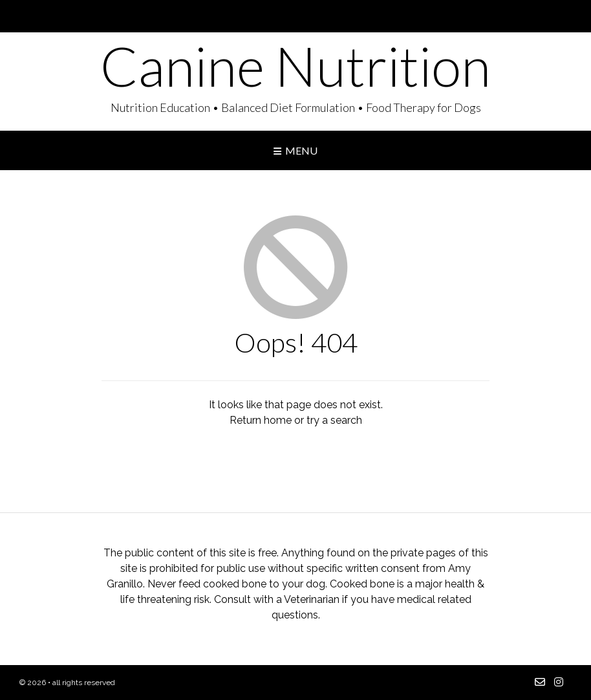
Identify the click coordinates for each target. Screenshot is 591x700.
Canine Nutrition (295, 66)
